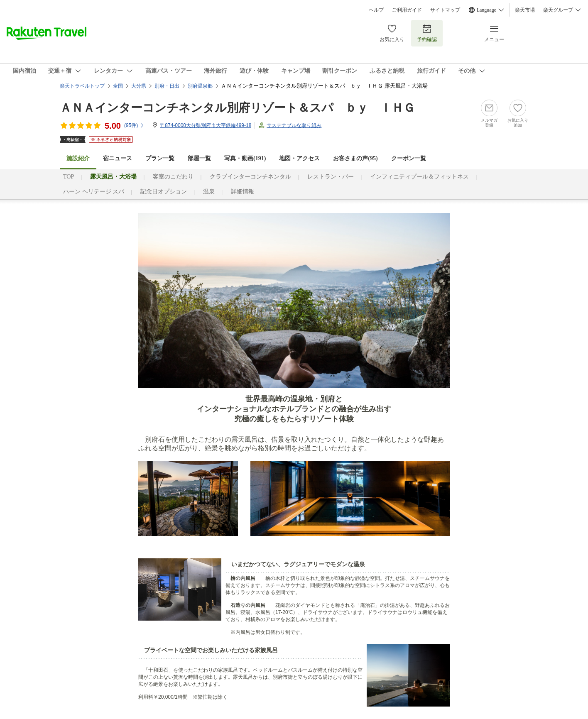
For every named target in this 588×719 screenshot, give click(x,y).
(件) (134, 125)
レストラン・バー (331, 177)
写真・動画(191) (245, 158)
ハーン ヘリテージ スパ (94, 192)
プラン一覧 (160, 158)
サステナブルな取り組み (294, 125)
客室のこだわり (173, 177)
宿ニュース (118, 158)
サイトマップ (445, 10)
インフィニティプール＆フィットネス (419, 177)
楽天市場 (525, 10)
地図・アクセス (299, 158)
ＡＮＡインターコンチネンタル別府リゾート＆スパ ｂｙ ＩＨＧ (237, 108)
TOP (69, 177)
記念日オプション (164, 192)
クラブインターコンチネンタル (250, 177)
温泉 (209, 192)
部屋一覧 (199, 158)
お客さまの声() (355, 158)
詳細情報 (243, 192)
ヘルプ (376, 10)
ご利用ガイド (407, 10)
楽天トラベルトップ (82, 86)
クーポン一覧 (409, 158)
